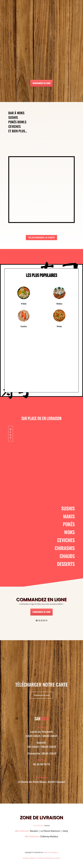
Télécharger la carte (42, 695)
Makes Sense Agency (51, 852)
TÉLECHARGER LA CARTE (41, 237)
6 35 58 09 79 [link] (41, 620)
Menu (11, 433)
